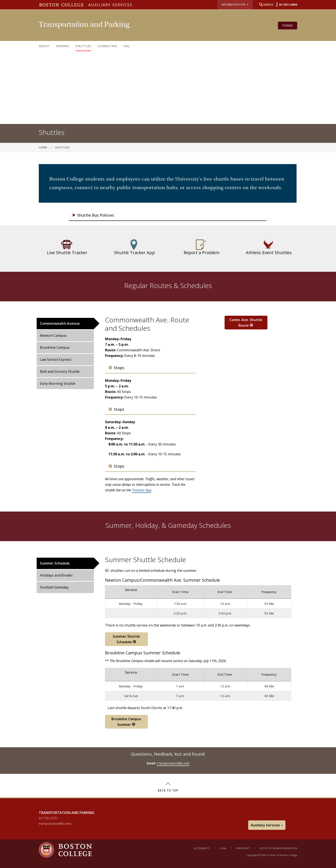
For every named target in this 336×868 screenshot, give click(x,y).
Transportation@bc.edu (173, 763)
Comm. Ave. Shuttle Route (246, 323)
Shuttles (83, 46)
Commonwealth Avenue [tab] (60, 323)
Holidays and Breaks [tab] (56, 575)
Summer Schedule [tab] (55, 563)
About (44, 46)
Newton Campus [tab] (53, 335)
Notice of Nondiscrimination (278, 848)
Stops (119, 368)
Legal (223, 848)
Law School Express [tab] (56, 359)
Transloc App (142, 490)
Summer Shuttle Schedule (126, 639)
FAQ (126, 46)
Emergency (243, 848)
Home (43, 147)
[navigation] (164, 46)
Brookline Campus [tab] (55, 347)
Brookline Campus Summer (126, 722)
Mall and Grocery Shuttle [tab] (60, 371)
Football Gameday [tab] (54, 587)
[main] (168, 478)
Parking (62, 46)
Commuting (107, 46)
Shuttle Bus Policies (96, 215)
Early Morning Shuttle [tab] (58, 383)
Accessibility (202, 848)
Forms (288, 25)
